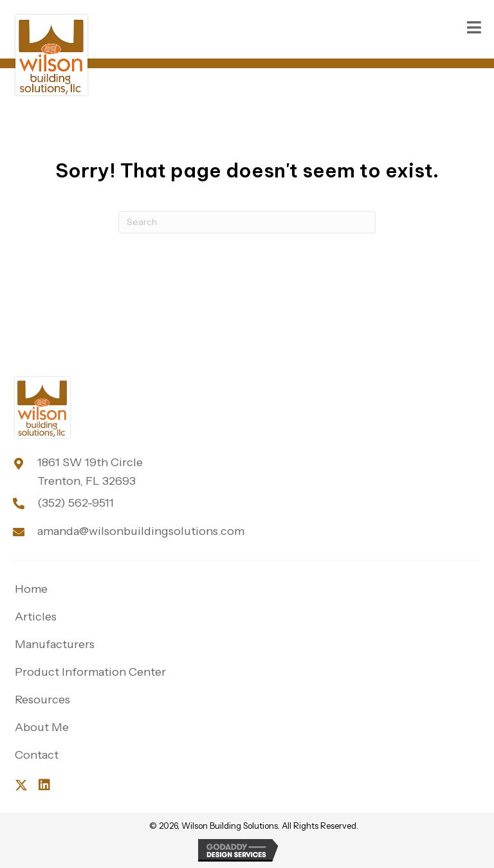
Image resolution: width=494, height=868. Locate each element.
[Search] (247, 222)
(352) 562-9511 (76, 503)
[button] (21, 785)
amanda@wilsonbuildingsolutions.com (141, 531)
